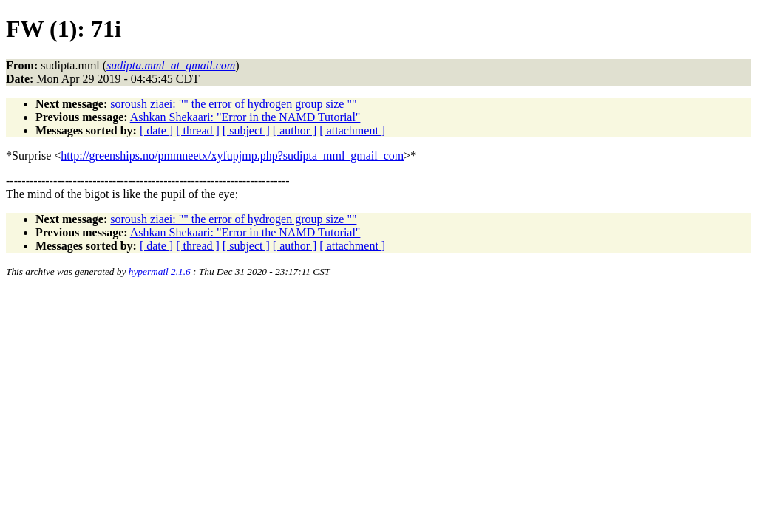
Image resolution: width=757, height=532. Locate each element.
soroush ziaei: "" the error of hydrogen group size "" (233, 104)
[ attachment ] (352, 130)
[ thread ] (198, 130)
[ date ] (156, 130)
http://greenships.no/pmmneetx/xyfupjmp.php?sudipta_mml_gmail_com (232, 156)
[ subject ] (246, 130)
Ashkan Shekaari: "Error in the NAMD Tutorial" (245, 117)
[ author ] (295, 130)
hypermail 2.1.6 (160, 272)
